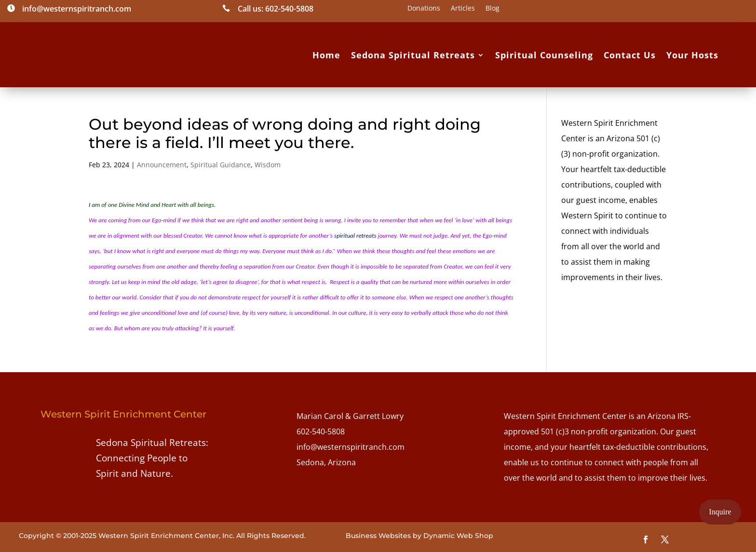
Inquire (720, 512)
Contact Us (630, 55)
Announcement (162, 165)
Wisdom (268, 165)
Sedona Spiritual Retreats (413, 55)
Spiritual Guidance (221, 165)
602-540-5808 (321, 431)
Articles (463, 9)
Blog (493, 9)
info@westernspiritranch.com (351, 447)
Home (326, 55)
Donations (424, 9)
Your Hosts (692, 55)
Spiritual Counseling (544, 55)
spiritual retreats (355, 236)
